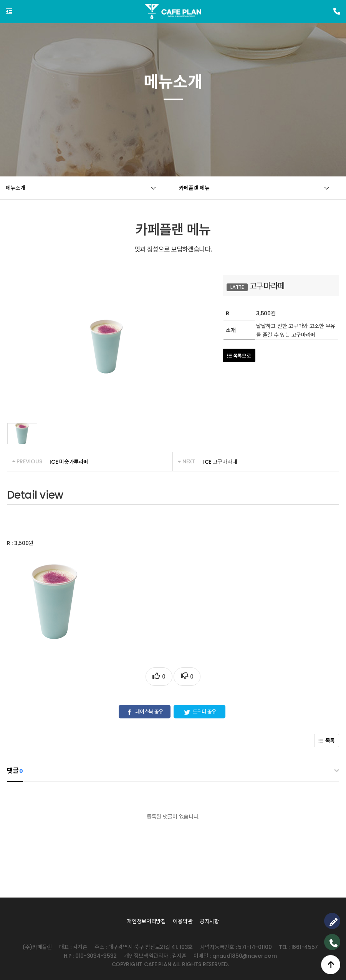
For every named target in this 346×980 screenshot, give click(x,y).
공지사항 (209, 921)
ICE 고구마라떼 (220, 462)
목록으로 (239, 356)
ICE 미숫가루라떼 (69, 462)
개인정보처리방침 (146, 921)
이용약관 (183, 921)
